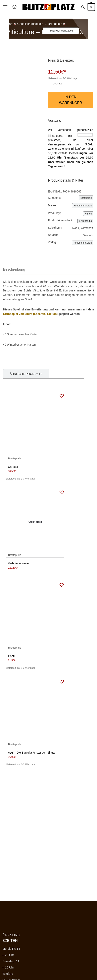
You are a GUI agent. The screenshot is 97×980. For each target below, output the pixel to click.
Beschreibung (14, 269)
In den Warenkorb (71, 100)
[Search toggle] (83, 7)
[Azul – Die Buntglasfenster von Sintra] (35, 711)
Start (9, 24)
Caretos (13, 467)
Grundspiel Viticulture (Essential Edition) (30, 314)
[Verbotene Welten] (35, 522)
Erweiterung (85, 221)
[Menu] (9, 7)
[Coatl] (35, 615)
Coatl (11, 656)
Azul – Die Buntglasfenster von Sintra (31, 753)
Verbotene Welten (19, 563)
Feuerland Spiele (83, 206)
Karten (88, 214)
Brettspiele (55, 24)
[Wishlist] (58, 31)
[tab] (48, 270)
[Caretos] (35, 426)
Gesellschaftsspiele (30, 24)
